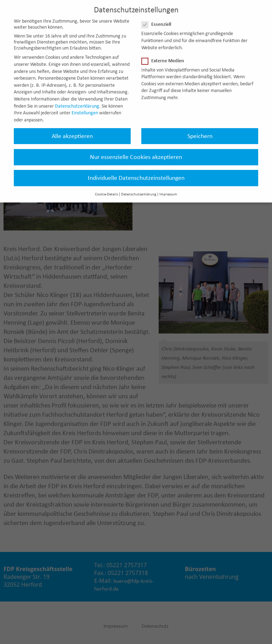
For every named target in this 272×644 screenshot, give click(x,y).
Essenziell (158, 19)
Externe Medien (165, 55)
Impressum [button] (168, 189)
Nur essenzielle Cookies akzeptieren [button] (136, 151)
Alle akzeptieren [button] (72, 130)
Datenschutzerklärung (77, 100)
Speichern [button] (200, 130)
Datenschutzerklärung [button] (139, 189)
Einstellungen (85, 107)
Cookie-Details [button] (106, 189)
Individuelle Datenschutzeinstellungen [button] (136, 172)
